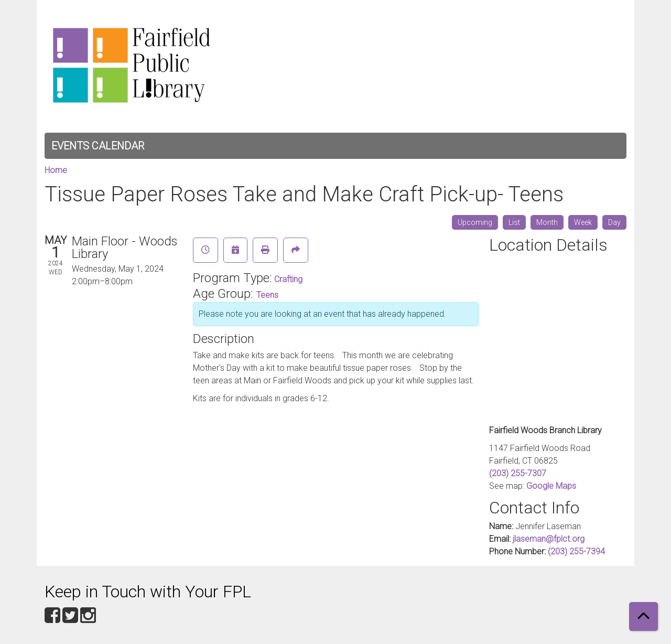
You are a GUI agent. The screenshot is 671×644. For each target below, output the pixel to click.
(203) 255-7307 (518, 473)
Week (583, 222)
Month (547, 222)
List (514, 222)
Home (56, 170)
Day (614, 222)
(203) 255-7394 (576, 551)
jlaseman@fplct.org (549, 539)
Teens (267, 295)
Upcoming (475, 222)
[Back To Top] (643, 616)
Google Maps (551, 486)
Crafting (288, 279)
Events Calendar (98, 146)
